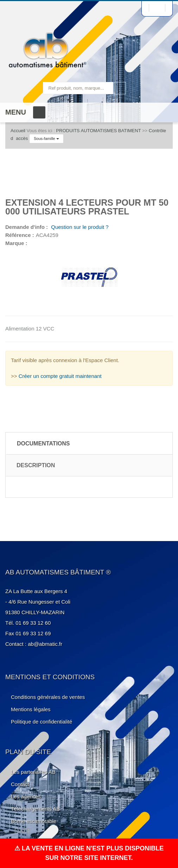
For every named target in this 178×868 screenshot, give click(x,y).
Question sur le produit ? (79, 227)
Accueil (18, 131)
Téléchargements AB (35, 809)
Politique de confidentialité (42, 722)
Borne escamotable (34, 821)
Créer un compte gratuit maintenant (60, 376)
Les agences (26, 796)
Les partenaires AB (33, 772)
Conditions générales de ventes (48, 697)
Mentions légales (31, 709)
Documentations (43, 443)
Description (36, 465)
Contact (20, 784)
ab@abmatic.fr (45, 644)
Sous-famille (46, 139)
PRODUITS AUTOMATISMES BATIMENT (98, 131)
